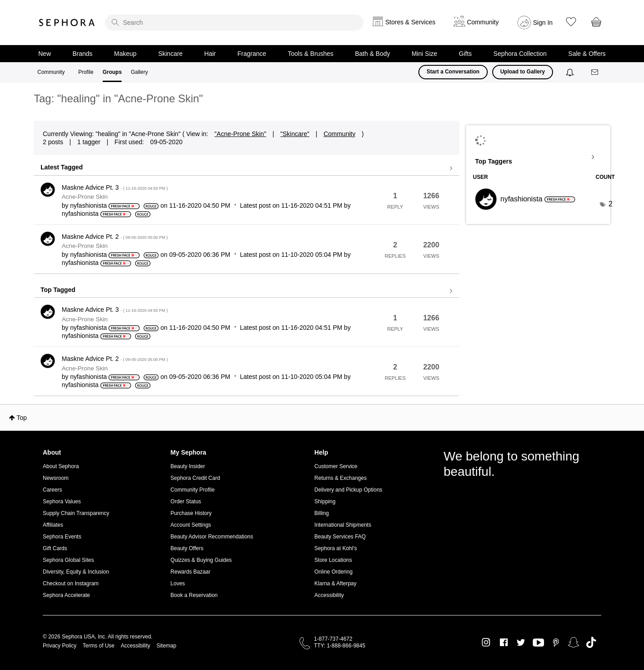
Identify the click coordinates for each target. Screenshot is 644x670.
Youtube (538, 643)
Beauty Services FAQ (340, 537)
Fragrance (252, 54)
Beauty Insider (188, 466)
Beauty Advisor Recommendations (212, 537)
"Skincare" (295, 134)
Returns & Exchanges (340, 478)
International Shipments (343, 525)
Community (51, 72)
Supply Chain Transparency (76, 513)
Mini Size (424, 54)
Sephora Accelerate (66, 595)
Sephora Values (62, 501)
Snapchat (574, 643)
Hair (210, 54)
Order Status (186, 501)
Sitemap (166, 646)
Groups (112, 72)
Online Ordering (333, 572)
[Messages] (595, 72)
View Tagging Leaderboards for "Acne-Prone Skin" (538, 157)
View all (247, 169)
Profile (86, 72)
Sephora (67, 23)
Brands (82, 54)
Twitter (521, 643)
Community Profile (193, 490)
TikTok (591, 643)
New (45, 54)
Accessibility (329, 595)
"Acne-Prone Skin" (240, 134)
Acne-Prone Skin (85, 197)
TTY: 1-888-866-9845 (340, 646)
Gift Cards (55, 548)
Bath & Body (372, 54)
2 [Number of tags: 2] (610, 204)
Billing (322, 513)
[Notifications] (571, 72)
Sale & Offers (587, 54)
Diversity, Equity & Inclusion (76, 572)
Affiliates (53, 525)
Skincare (170, 54)
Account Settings (191, 525)
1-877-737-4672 (333, 639)
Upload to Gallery (523, 72)
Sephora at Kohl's (336, 548)
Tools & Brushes (311, 54)
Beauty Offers (187, 548)
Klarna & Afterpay (335, 583)
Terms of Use (99, 646)
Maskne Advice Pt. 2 (115, 237)
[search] (234, 23)
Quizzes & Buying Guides (201, 560)
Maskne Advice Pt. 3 (115, 187)
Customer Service (336, 466)
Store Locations (333, 560)
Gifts (465, 54)
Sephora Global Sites (68, 560)
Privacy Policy (60, 646)
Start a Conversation (453, 72)
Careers (52, 490)
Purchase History (191, 513)
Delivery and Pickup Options (348, 490)
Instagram (486, 643)
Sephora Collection (520, 54)
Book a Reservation (194, 595)
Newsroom (56, 478)
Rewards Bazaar (191, 572)
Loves (178, 583)
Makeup (125, 54)
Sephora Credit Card (195, 478)
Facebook (504, 643)
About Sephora (61, 466)
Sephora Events (62, 537)
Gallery (139, 72)
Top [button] (22, 418)
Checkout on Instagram (71, 583)
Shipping (325, 501)
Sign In (543, 23)
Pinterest (556, 643)
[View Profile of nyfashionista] (89, 205)
